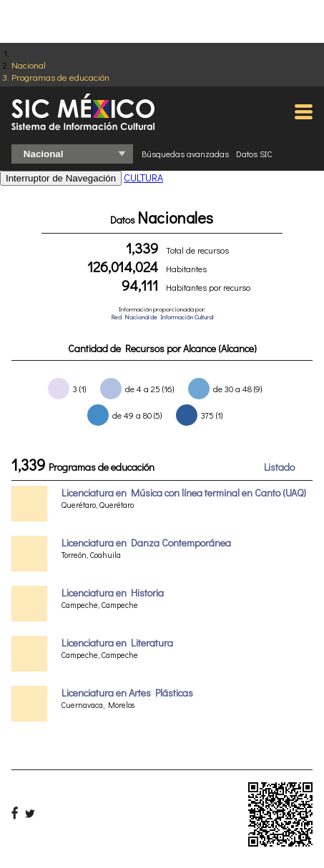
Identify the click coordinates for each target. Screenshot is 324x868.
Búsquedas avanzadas (185, 154)
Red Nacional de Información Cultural (162, 317)
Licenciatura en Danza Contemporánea (146, 543)
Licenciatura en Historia (113, 593)
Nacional (29, 65)
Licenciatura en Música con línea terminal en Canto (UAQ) (184, 493)
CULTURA (143, 178)
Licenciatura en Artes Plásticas (127, 693)
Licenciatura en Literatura (117, 643)
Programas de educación (60, 77)
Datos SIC (254, 154)
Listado (279, 467)
